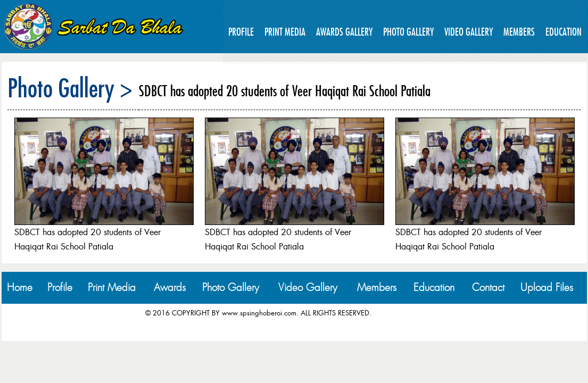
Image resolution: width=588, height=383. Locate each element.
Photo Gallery (408, 32)
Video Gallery (469, 32)
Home (20, 288)
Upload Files (547, 288)
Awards (170, 288)
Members (519, 32)
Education (564, 32)
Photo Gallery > (70, 88)
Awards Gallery (344, 32)
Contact (488, 288)
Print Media (285, 32)
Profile (241, 32)
